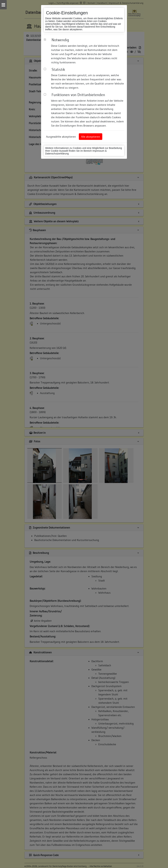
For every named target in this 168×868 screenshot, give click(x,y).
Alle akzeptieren (91, 137)
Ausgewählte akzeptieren (61, 137)
